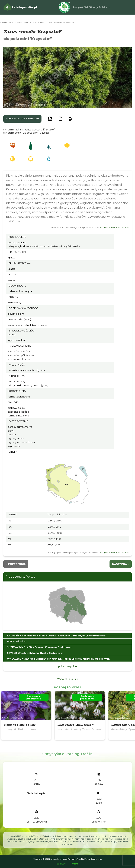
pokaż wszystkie (67, 666)
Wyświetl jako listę (68, 679)
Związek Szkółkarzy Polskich (114, 227)
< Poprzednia (16, 564)
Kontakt (62, 864)
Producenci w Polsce (20, 577)
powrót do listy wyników (22, 119)
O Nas (75, 864)
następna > (121, 564)
